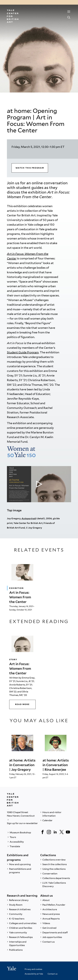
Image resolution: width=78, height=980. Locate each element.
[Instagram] (49, 832)
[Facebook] (43, 832)
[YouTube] (68, 832)
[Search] (69, 17)
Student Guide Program (23, 352)
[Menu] (69, 12)
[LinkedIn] (55, 832)
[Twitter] (62, 832)
